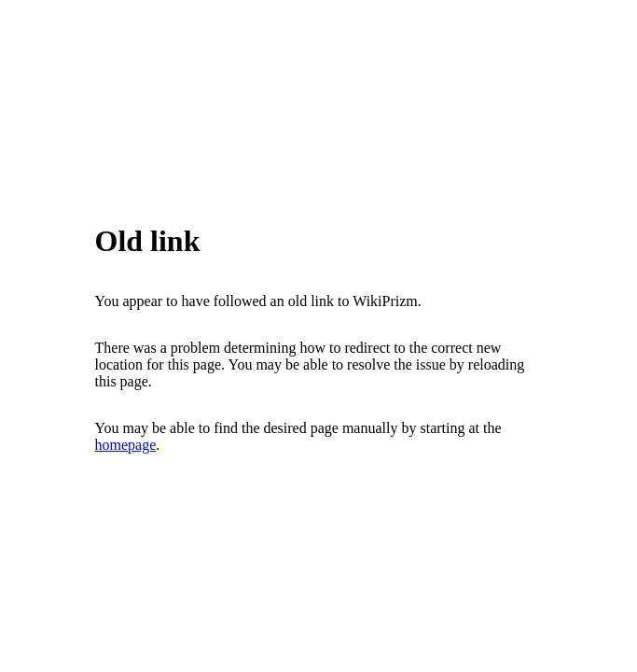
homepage (126, 445)
